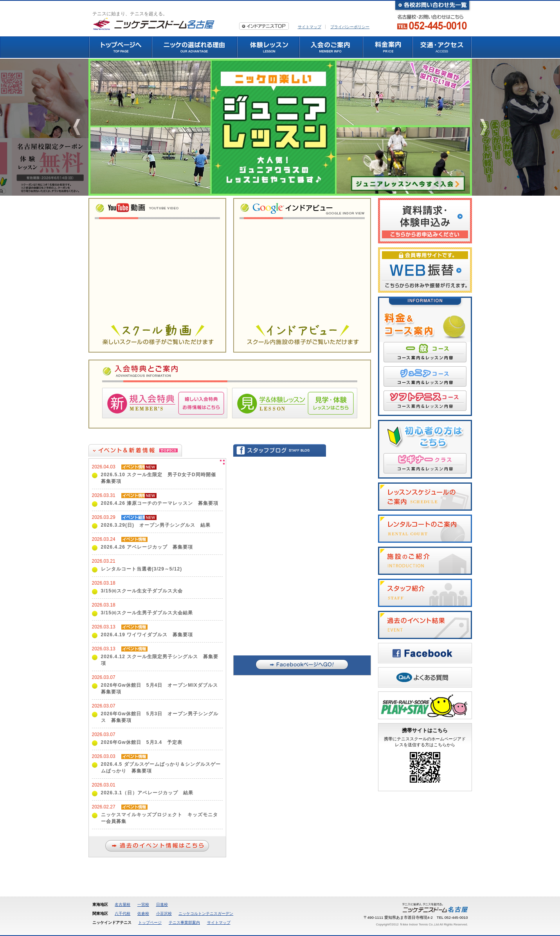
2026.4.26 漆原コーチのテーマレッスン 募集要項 (160, 503)
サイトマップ (310, 27)
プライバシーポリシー (350, 27)
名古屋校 (122, 904)
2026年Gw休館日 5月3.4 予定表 (142, 742)
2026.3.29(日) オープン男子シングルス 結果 (156, 525)
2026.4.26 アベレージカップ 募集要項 (147, 547)
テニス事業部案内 (184, 922)
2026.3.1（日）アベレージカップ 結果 (147, 793)
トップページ (150, 922)
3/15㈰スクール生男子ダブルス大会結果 (147, 613)
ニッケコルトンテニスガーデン (206, 913)
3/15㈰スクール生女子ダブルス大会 (142, 591)
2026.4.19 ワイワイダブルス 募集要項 (147, 635)
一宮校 (143, 904)
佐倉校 (143, 913)
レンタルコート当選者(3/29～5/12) (142, 569)
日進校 (162, 904)
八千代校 (122, 913)
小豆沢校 (164, 913)
